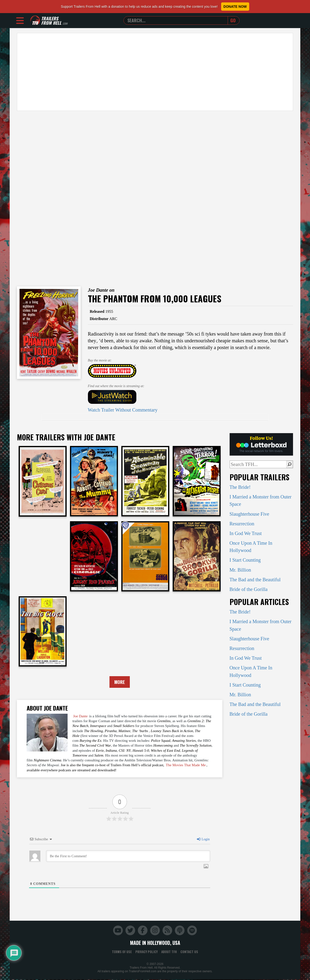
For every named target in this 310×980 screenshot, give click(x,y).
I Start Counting (245, 560)
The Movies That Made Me (186, 766)
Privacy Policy (147, 952)
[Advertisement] (155, 72)
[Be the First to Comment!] (128, 857)
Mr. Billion (240, 570)
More (120, 682)
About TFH (169, 952)
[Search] (290, 464)
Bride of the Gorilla (249, 589)
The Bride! (240, 487)
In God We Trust (246, 533)
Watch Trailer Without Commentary (123, 410)
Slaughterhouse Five (249, 514)
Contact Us (189, 952)
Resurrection (242, 524)
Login (203, 840)
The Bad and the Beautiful (255, 580)
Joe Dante (80, 717)
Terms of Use (122, 952)
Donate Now (235, 7)
